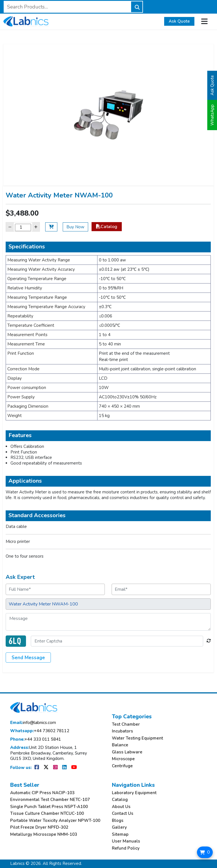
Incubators (122, 731)
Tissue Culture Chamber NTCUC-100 (47, 814)
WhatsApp (212, 115)
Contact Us (123, 814)
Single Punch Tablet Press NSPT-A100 (49, 807)
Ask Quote (179, 21)
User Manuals (126, 841)
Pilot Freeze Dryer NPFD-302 (39, 827)
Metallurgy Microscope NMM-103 (44, 834)
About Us (121, 807)
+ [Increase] (36, 227)
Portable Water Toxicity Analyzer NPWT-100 (55, 821)
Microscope (123, 759)
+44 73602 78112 (40, 731)
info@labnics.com (33, 723)
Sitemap (120, 834)
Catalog (107, 227)
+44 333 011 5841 (36, 739)
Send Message (28, 658)
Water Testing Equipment (137, 738)
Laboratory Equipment (134, 793)
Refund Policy (126, 848)
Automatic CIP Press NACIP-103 (42, 793)
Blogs (118, 821)
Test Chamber (126, 724)
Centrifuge (122, 766)
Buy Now (75, 227)
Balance (120, 745)
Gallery (119, 827)
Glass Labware (127, 752)
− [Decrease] (10, 227)
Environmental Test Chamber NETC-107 (50, 800)
